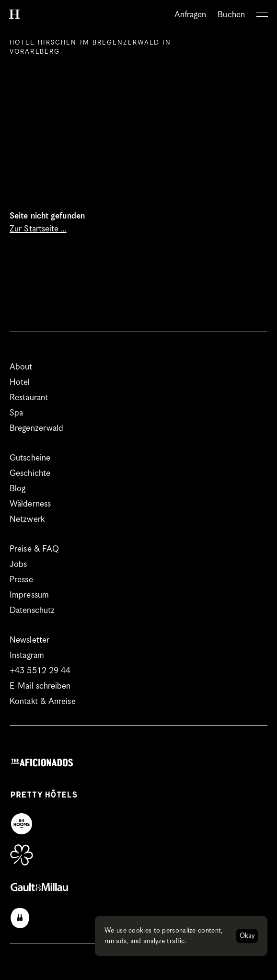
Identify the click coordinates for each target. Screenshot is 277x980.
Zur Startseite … (38, 229)
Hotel (20, 382)
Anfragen (190, 15)
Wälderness (30, 504)
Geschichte (30, 473)
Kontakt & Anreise (43, 702)
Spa (16, 413)
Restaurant (29, 398)
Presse (21, 580)
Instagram (27, 656)
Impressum (29, 595)
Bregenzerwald (36, 428)
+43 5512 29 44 (40, 671)
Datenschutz (32, 611)
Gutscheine (30, 458)
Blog (17, 489)
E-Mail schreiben (40, 686)
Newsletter (29, 640)
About (21, 367)
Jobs (18, 565)
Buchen (231, 15)
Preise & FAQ (34, 549)
